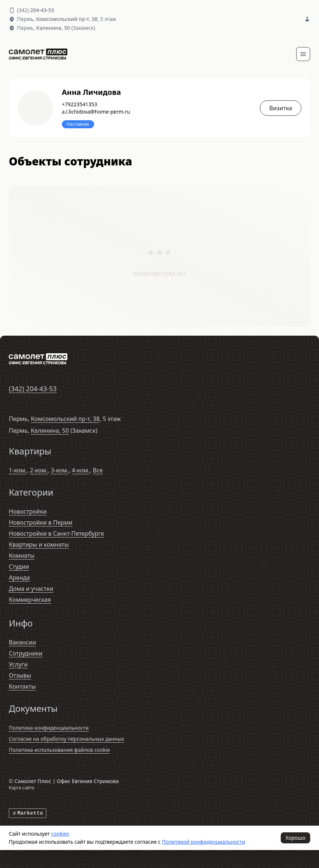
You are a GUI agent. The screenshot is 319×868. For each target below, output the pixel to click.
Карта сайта (22, 788)
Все (98, 470)
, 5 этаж (76, 19)
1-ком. (18, 470)
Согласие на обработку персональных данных (66, 739)
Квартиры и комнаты (39, 544)
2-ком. (39, 470)
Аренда (19, 578)
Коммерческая (30, 600)
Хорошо (295, 838)
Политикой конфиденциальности (203, 842)
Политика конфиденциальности (49, 728)
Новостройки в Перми (41, 522)
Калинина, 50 (50, 431)
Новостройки (28, 511)
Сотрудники (26, 653)
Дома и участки (31, 589)
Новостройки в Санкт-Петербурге (56, 533)
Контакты (22, 686)
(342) (36, 10)
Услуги (18, 664)
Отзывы (20, 675)
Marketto (28, 813)
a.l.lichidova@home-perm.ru (96, 112)
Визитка (281, 108)
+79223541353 (79, 104)
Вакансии (22, 642)
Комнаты (22, 556)
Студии (19, 567)
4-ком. (81, 470)
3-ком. (60, 470)
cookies (60, 834)
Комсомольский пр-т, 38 (65, 419)
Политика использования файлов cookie (59, 750)
